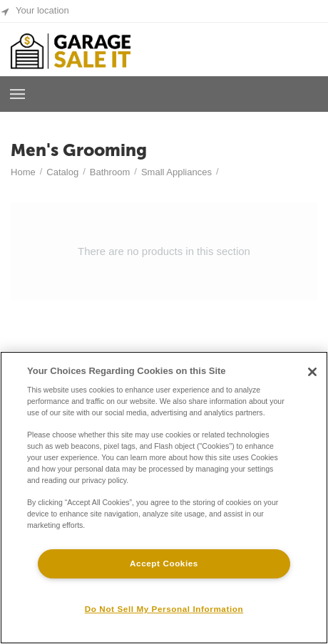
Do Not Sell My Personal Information (164, 609)
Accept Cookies (164, 563)
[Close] (312, 372)
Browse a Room (18, 94)
